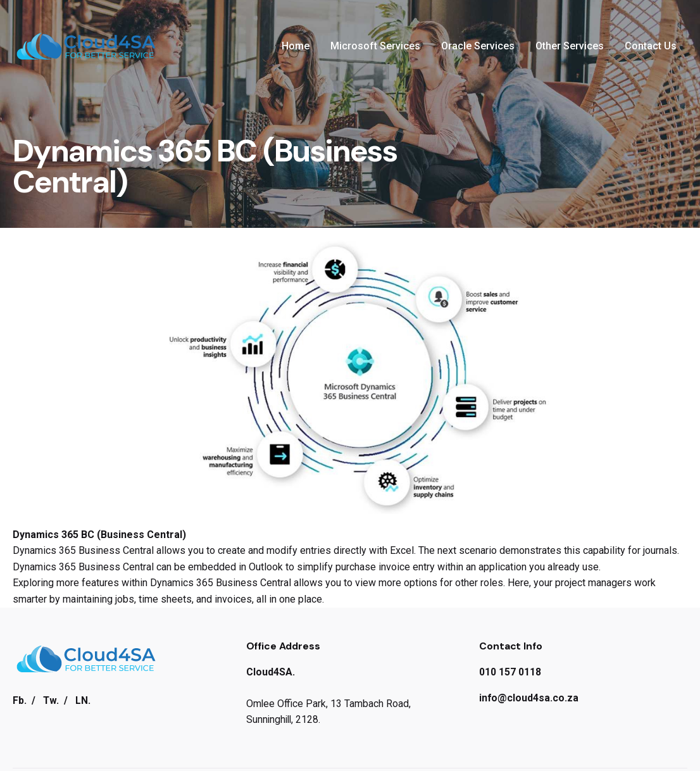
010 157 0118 (510, 672)
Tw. (51, 700)
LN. (83, 700)
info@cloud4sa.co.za (529, 698)
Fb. (20, 700)
